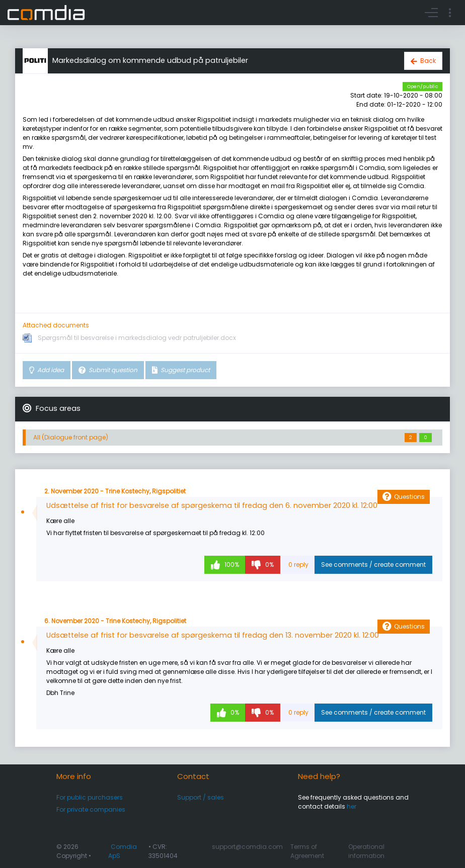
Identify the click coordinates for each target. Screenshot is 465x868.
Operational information (366, 851)
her (352, 806)
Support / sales (201, 797)
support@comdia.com (247, 847)
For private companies (91, 809)
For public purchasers (90, 797)
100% (231, 565)
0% (269, 565)
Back (428, 61)
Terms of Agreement (307, 851)
